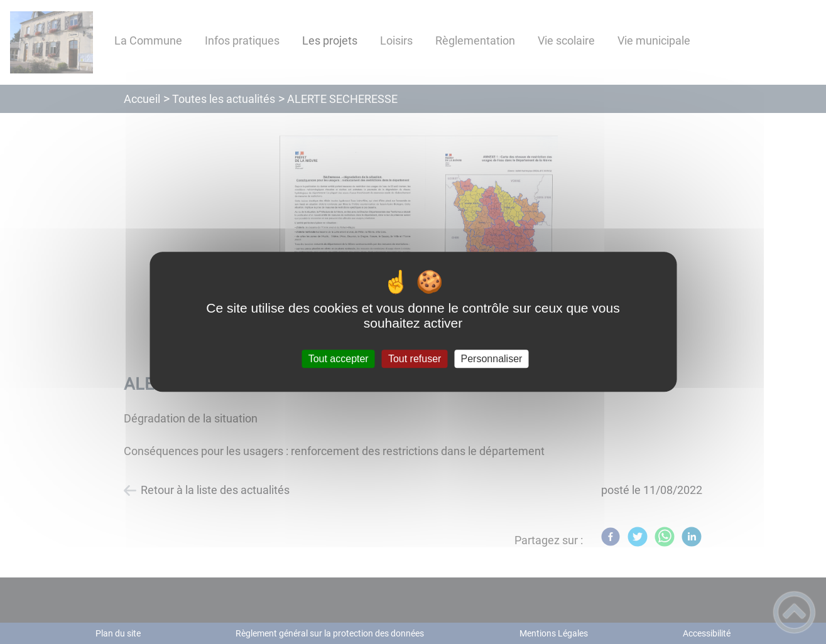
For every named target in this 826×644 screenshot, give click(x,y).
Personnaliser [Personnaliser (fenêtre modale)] (492, 359)
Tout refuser (415, 359)
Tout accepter (339, 359)
